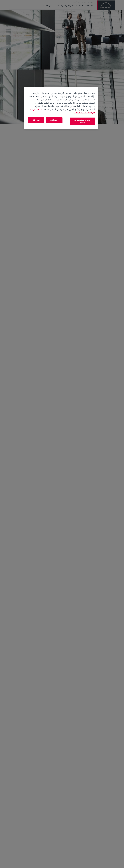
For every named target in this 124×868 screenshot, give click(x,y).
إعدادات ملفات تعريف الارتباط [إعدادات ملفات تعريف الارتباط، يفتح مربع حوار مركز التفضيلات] (82, 121)
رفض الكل (54, 120)
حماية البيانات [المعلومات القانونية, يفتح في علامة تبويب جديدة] (80, 113)
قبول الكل (36, 120)
